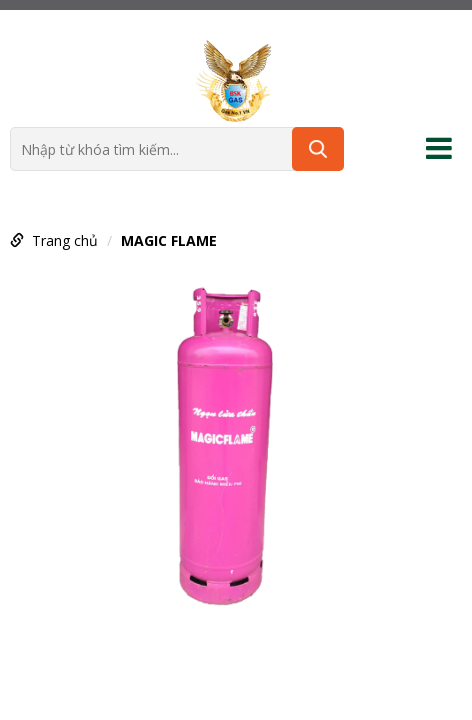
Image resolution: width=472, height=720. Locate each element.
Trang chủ (65, 240)
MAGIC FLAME (169, 240)
